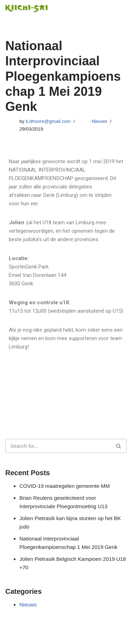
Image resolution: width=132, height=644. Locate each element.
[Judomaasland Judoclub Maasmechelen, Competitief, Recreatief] (26, 9)
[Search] (58, 446)
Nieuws (100, 121)
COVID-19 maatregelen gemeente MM (65, 486)
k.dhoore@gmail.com (48, 121)
